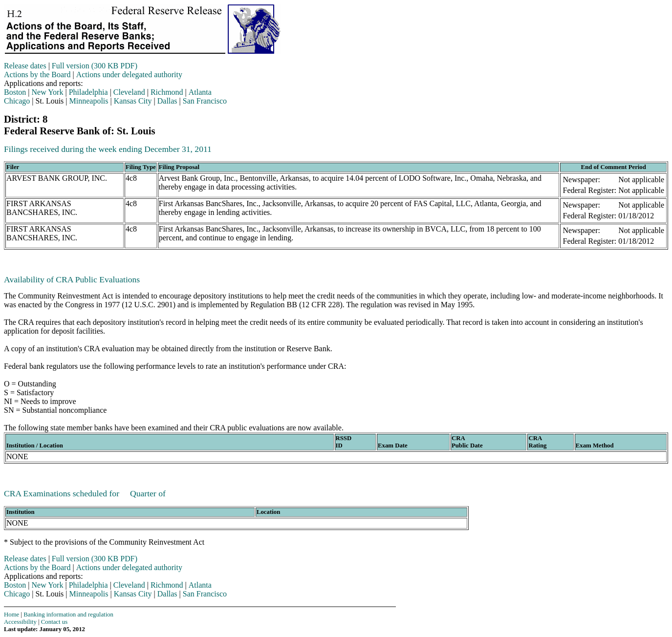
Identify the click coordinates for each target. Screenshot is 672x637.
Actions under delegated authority (129, 74)
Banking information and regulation (68, 615)
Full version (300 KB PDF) (95, 66)
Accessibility (20, 622)
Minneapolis (89, 101)
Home (11, 615)
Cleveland (129, 92)
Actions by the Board (37, 74)
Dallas (167, 101)
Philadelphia (88, 92)
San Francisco (205, 101)
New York (48, 92)
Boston (15, 92)
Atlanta (200, 92)
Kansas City (133, 101)
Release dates (25, 66)
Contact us (54, 622)
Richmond (167, 92)
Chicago (17, 101)
